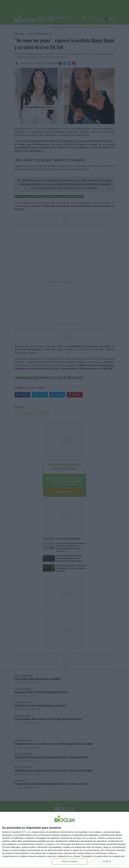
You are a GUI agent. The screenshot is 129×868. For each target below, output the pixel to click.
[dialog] (64, 840)
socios (29, 832)
